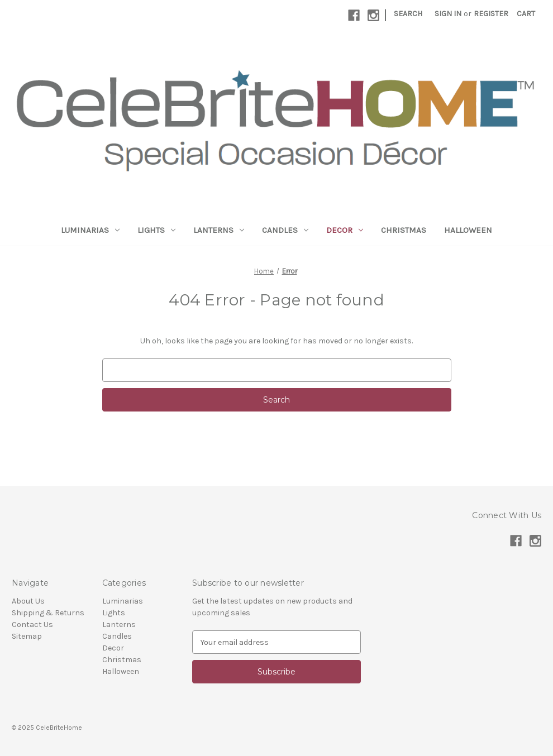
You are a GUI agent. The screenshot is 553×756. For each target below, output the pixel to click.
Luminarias (90, 230)
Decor (345, 230)
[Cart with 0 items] (526, 14)
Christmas (404, 230)
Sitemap (27, 636)
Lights (156, 230)
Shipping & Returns (48, 613)
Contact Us (32, 625)
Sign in (448, 14)
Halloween (468, 230)
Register (491, 14)
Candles (285, 230)
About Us (28, 601)
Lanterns (219, 230)
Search (408, 14)
